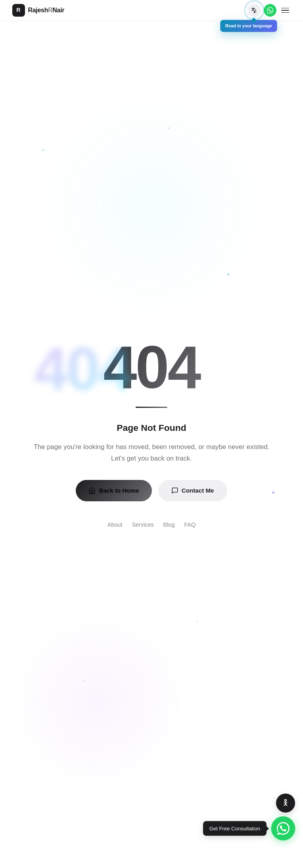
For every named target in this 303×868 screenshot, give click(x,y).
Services (143, 525)
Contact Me (193, 491)
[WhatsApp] (270, 10)
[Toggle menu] (285, 10)
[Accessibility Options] (286, 803)
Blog (169, 525)
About (115, 525)
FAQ (190, 525)
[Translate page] (254, 10)
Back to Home (114, 491)
